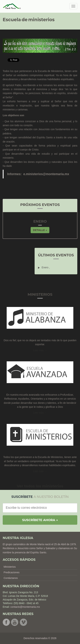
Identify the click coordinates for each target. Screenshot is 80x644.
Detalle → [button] (40, 230)
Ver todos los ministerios (40, 486)
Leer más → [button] (40, 413)
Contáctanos (11, 578)
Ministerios (10, 567)
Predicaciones (12, 572)
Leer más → (40, 350)
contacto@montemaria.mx (25, 607)
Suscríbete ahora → (40, 520)
